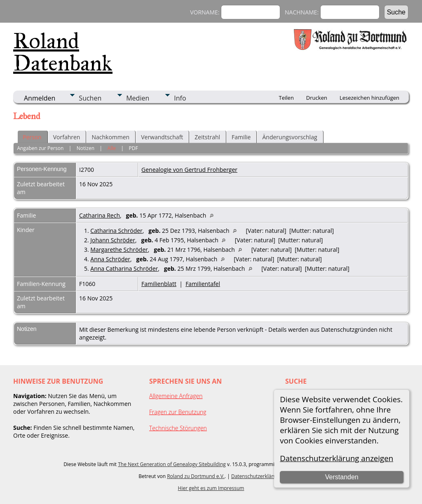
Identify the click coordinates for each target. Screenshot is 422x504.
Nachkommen (110, 137)
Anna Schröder (110, 259)
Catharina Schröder (116, 231)
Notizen (86, 148)
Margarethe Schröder (119, 250)
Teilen (286, 98)
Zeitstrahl (207, 137)
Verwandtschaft (162, 137)
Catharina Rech (100, 215)
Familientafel (203, 284)
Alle (112, 148)
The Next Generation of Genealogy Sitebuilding (172, 464)
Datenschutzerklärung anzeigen (336, 458)
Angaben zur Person (40, 148)
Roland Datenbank (63, 52)
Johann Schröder (113, 240)
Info (180, 98)
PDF (134, 148)
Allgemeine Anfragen (176, 396)
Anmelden (40, 98)
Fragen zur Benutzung (178, 412)
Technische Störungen (178, 428)
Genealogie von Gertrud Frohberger (189, 170)
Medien (138, 98)
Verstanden (342, 477)
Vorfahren (67, 137)
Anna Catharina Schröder (124, 268)
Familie (241, 137)
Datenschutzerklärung (257, 476)
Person (32, 137)
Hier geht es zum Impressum (211, 488)
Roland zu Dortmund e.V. (196, 476)
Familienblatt (159, 284)
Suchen (90, 98)
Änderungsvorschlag (290, 137)
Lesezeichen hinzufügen (369, 98)
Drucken (317, 98)
